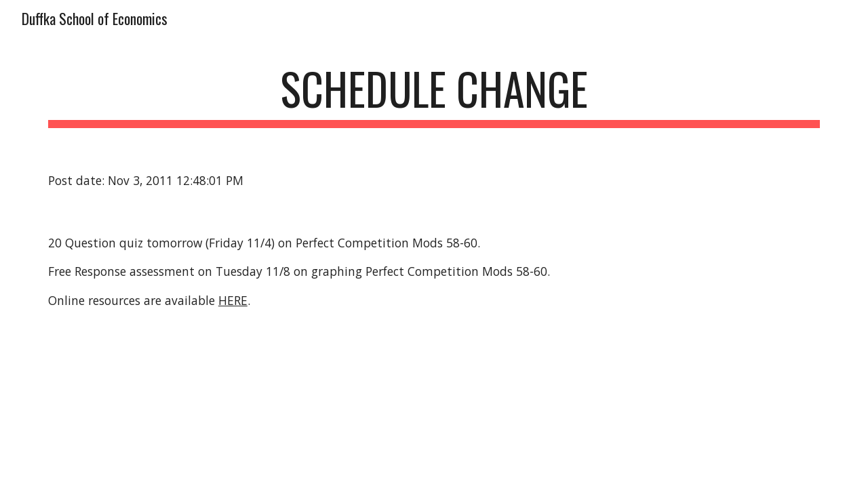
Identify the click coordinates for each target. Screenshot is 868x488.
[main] (434, 95)
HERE (233, 300)
